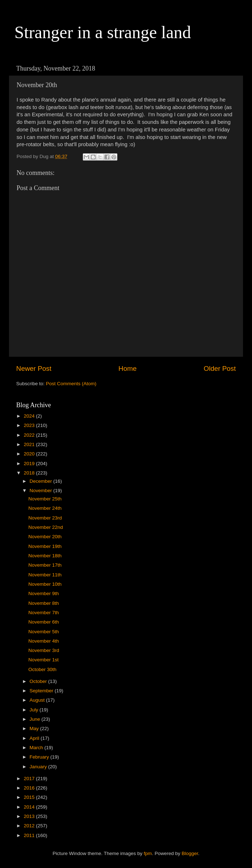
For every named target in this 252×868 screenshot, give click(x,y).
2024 (30, 416)
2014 (30, 807)
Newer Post (34, 368)
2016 (30, 788)
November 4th (44, 641)
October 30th (42, 669)
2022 (30, 435)
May (35, 728)
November (41, 491)
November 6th (44, 622)
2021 (30, 444)
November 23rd (45, 518)
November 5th (44, 632)
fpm (148, 853)
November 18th (45, 556)
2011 (30, 835)
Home (127, 368)
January (39, 767)
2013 (30, 816)
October (39, 681)
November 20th (45, 537)
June (35, 719)
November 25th (45, 499)
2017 (30, 779)
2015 (30, 797)
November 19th (45, 546)
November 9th (44, 593)
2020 (30, 454)
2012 (30, 826)
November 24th (45, 508)
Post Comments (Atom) (71, 384)
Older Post (220, 368)
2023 (30, 425)
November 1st (44, 660)
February (40, 757)
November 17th (45, 565)
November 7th (44, 613)
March (37, 748)
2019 (30, 464)
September (42, 691)
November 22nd (46, 527)
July (35, 710)
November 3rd (44, 650)
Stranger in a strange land (103, 32)
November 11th (45, 575)
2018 (30, 473)
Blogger (190, 853)
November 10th (45, 584)
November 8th (44, 603)
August (38, 700)
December (41, 481)
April (35, 738)
